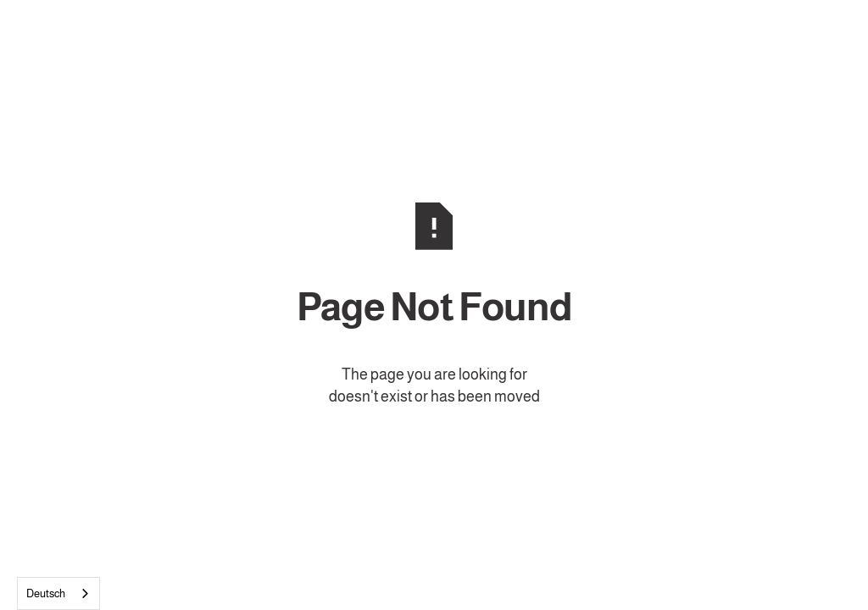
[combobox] (58, 593)
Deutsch (46, 593)
